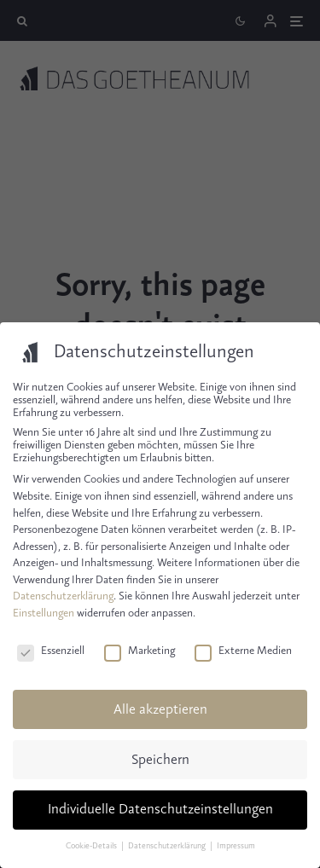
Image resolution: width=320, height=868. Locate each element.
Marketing (140, 651)
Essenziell (51, 651)
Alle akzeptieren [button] (160, 710)
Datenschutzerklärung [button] (168, 846)
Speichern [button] (160, 760)
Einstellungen (44, 613)
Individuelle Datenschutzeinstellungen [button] (160, 810)
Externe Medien (243, 651)
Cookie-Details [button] (92, 846)
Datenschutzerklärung (63, 596)
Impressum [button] (236, 846)
